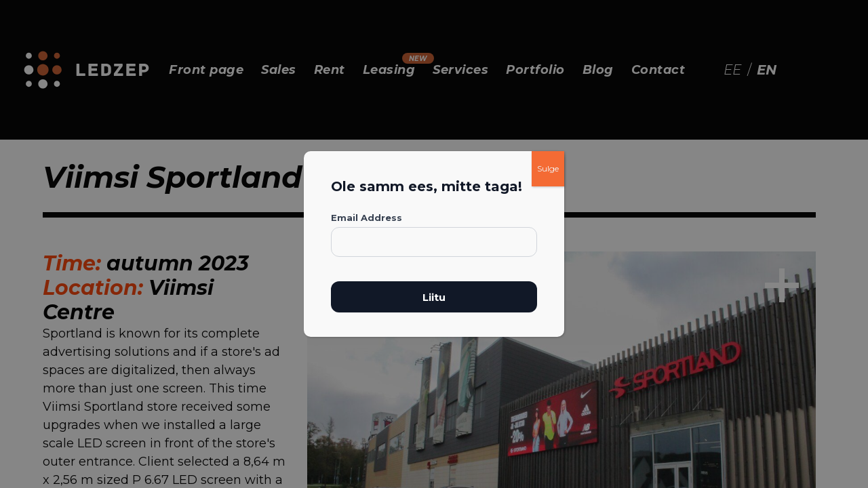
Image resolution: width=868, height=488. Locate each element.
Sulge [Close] (548, 168)
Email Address (367, 218)
